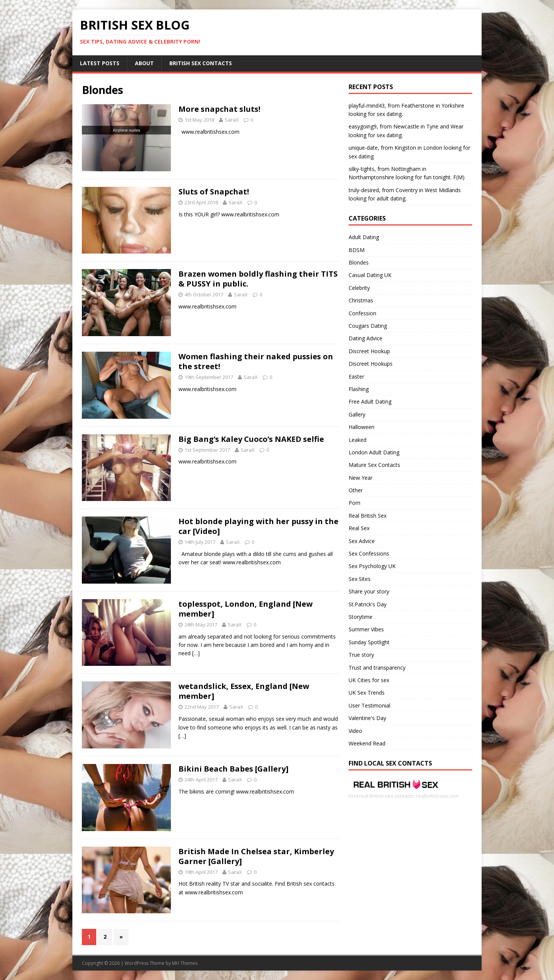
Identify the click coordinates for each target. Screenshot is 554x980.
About (144, 63)
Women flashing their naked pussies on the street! (256, 361)
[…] (196, 653)
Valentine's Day (367, 718)
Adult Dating (364, 237)
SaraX (232, 120)
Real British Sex (368, 516)
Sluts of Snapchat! (214, 192)
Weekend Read (367, 743)
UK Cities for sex (369, 680)
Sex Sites (360, 579)
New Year (361, 478)
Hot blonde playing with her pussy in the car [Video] (258, 526)
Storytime (361, 617)
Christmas (361, 300)
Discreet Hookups (371, 364)
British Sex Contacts (201, 63)
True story (361, 655)
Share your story (369, 591)
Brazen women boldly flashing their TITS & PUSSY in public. (258, 279)
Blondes (359, 262)
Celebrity (359, 288)
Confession (362, 313)
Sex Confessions (369, 553)
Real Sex (359, 528)
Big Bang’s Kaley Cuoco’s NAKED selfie (251, 439)
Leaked (358, 440)
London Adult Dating (374, 452)
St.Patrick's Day (368, 604)
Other (356, 490)
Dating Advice (365, 338)
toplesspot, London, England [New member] (246, 609)
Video (355, 731)
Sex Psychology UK (372, 566)
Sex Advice (362, 541)
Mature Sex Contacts (374, 465)
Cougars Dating (368, 326)
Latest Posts (100, 63)
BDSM (357, 250)
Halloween (362, 427)
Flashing (359, 389)
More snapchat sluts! (219, 109)
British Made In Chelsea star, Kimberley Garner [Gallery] (256, 856)
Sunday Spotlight (369, 642)
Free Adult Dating (370, 402)
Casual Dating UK (370, 275)
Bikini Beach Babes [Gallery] (233, 769)
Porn (354, 503)
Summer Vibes (366, 629)
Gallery (357, 414)
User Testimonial (369, 705)
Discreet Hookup (369, 351)
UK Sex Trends (367, 693)
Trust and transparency (377, 668)
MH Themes (185, 963)
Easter (356, 377)
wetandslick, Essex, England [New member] (244, 691)
